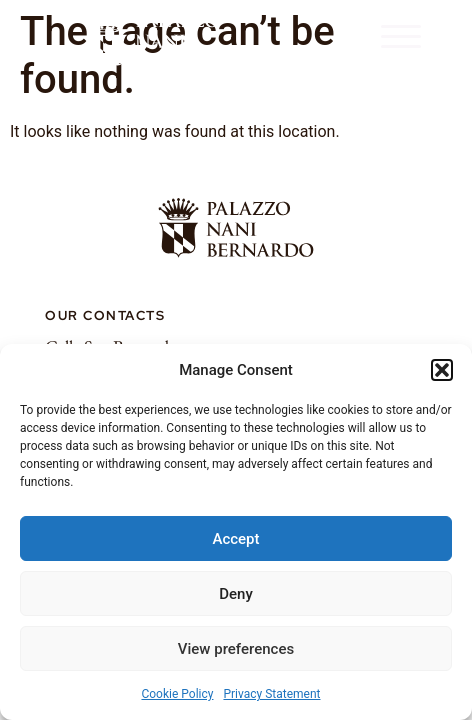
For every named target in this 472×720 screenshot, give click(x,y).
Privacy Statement (271, 694)
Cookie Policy (177, 694)
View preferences (236, 649)
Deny (236, 594)
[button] (442, 370)
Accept (235, 539)
